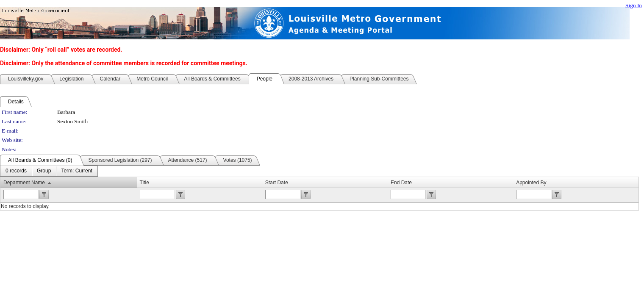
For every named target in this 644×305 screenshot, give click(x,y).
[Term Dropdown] (76, 171)
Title (144, 183)
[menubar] (49, 171)
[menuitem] (16, 171)
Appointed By (531, 183)
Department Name (24, 183)
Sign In (634, 5)
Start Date (277, 183)
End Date (401, 183)
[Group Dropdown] (44, 171)
